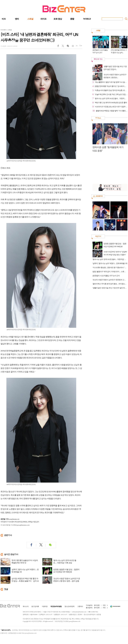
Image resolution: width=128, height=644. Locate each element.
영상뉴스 (98, 118)
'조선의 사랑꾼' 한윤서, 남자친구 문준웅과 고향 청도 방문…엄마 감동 (67, 580)
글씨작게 (76, 46)
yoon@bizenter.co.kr (14, 519)
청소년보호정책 (69, 606)
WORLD (87, 19)
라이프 (43, 19)
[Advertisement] (109, 169)
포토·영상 (58, 19)
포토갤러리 (99, 196)
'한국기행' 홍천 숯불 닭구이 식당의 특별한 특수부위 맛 (25, 562)
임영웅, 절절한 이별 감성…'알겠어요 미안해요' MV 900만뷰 (66, 571)
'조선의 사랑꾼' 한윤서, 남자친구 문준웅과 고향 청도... (115, 76)
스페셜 (30, 19)
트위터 (64, 46)
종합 (72, 19)
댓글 (68, 46)
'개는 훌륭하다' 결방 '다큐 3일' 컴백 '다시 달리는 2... (111, 82)
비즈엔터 (3, 30)
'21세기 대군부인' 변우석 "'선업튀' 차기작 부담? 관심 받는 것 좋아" (115, 253)
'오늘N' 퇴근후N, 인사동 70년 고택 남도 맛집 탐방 (111, 94)
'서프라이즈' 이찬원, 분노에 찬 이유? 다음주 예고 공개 (111, 107)
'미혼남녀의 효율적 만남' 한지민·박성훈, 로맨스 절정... (111, 90)
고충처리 (80, 606)
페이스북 (60, 46)
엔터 (17, 19)
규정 (104, 605)
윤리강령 (97, 605)
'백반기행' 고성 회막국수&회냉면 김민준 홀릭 (111, 103)
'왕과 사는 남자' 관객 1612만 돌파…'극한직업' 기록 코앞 (65, 562)
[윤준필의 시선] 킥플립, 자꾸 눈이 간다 (106, 276)
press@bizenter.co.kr (23, 525)
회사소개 (26, 606)
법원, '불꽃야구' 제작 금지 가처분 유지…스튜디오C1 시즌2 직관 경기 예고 (110, 272)
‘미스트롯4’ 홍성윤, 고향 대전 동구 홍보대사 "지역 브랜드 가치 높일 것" (110, 268)
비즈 (4, 19)
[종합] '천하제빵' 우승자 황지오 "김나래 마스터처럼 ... (111, 86)
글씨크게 (80, 46)
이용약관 (45, 606)
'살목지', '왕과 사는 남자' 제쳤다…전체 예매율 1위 (25, 571)
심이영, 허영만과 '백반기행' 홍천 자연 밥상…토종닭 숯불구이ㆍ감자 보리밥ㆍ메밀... (25, 581)
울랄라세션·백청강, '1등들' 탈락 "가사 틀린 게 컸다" (112, 111)
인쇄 (72, 46)
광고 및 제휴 (35, 606)
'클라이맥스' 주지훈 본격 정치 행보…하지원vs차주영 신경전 (110, 284)
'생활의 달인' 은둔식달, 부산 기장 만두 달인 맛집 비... (115, 68)
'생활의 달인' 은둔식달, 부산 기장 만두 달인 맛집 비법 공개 (110, 288)
